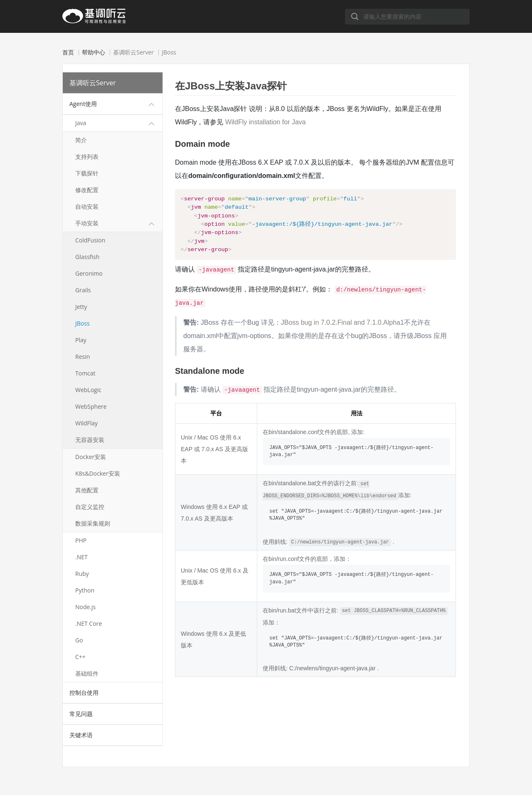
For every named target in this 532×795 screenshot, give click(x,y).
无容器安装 (90, 440)
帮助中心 (94, 52)
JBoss (83, 323)
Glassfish (87, 257)
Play (81, 340)
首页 (68, 52)
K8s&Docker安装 (98, 473)
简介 (81, 140)
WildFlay (86, 423)
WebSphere (91, 406)
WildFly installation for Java (266, 122)
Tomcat (85, 373)
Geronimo (89, 273)
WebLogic (88, 390)
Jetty (81, 307)
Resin (83, 357)
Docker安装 (91, 457)
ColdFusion (90, 240)
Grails (83, 290)
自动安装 (87, 206)
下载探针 (87, 173)
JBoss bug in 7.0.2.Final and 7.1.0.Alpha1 (342, 328)
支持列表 (87, 157)
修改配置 (87, 190)
